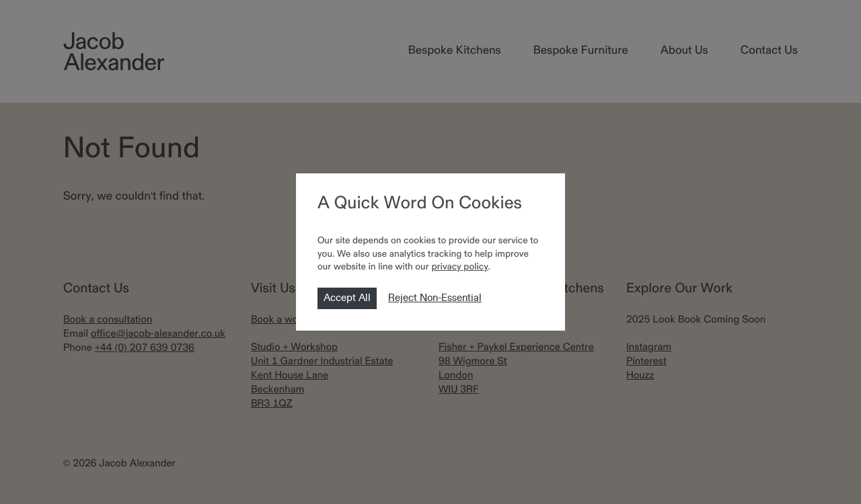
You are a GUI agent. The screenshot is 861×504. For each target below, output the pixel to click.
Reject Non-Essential (435, 299)
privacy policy (459, 267)
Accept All (347, 299)
